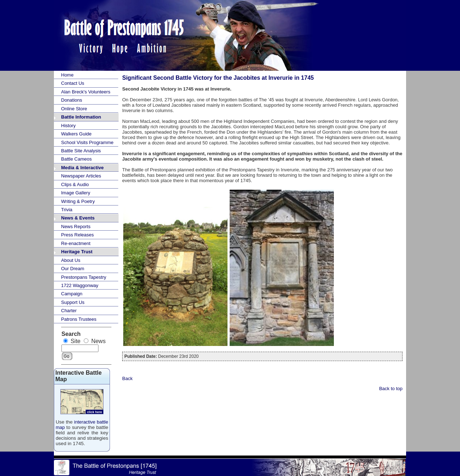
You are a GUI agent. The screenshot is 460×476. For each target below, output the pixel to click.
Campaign (72, 294)
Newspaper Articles (81, 176)
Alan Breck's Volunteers (86, 92)
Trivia (67, 210)
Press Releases (77, 235)
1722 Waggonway (80, 285)
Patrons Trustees (79, 319)
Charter (69, 311)
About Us (71, 260)
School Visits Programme (87, 142)
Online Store (74, 109)
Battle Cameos (76, 159)
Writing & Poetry (78, 201)
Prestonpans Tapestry (84, 277)
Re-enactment (76, 243)
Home (67, 75)
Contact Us (73, 83)
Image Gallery (76, 193)
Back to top (391, 389)
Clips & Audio (75, 184)
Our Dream (73, 269)
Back (127, 378)
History (68, 126)
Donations (72, 100)
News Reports (76, 227)
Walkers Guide (76, 134)
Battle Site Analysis (81, 151)
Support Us (73, 302)
